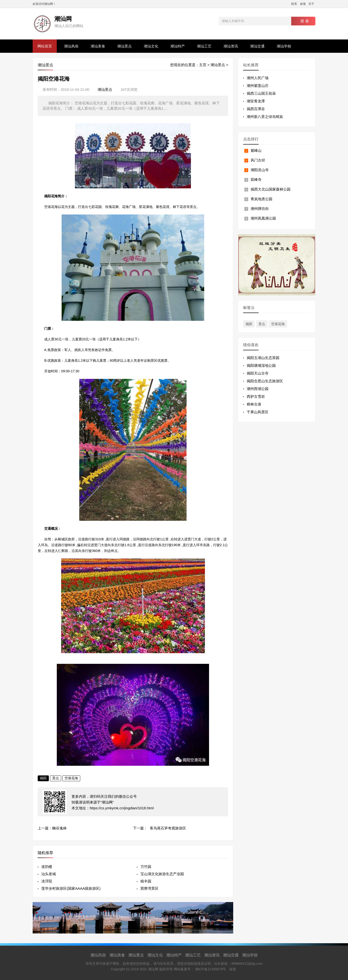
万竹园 (146, 867)
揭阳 (43, 778)
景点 (56, 778)
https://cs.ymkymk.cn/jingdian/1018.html (122, 808)
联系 (294, 4)
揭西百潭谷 (256, 109)
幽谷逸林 (59, 828)
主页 (203, 65)
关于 (311, 4)
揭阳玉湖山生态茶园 (263, 358)
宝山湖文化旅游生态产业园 (162, 874)
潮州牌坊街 (260, 209)
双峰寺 (256, 180)
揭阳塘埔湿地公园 (261, 365)
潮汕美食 (98, 46)
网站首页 (45, 46)
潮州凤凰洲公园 (263, 218)
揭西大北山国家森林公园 (271, 189)
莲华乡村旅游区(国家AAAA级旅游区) (71, 888)
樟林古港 (254, 404)
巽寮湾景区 (149, 888)
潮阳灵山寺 (260, 170)
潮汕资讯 (231, 46)
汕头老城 (49, 874)
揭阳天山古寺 (258, 373)
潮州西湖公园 (258, 389)
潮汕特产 (178, 46)
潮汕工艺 (204, 46)
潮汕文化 (151, 46)
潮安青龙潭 (256, 101)
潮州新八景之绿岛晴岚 (265, 117)
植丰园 (146, 881)
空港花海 (71, 778)
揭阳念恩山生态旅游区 (265, 381)
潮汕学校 (284, 46)
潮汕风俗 (71, 46)
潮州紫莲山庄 (258, 86)
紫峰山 (256, 150)
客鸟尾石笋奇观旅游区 (168, 828)
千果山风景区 (258, 412)
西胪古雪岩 (256, 396)
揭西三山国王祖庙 (261, 93)
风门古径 (258, 160)
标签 (303, 4)
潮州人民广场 (258, 78)
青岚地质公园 (261, 199)
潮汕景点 (124, 46)
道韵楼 (47, 867)
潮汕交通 (257, 46)
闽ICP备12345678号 (211, 969)
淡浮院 (47, 881)
